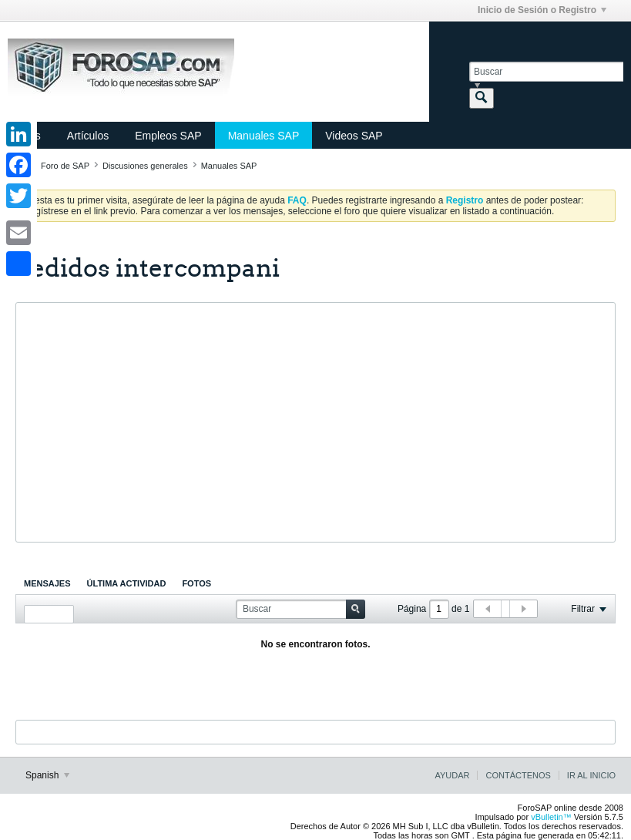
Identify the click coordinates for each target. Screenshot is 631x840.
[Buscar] (546, 72)
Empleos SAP (168, 136)
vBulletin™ (551, 817)
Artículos (88, 136)
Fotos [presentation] (196, 583)
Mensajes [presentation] (47, 583)
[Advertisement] (315, 422)
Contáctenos (518, 775)
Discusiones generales (145, 166)
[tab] (47, 583)
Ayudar (452, 775)
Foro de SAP (65, 166)
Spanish (47, 775)
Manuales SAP (264, 136)
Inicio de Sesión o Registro (542, 10)
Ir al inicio (591, 775)
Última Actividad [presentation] (127, 583)
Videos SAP (354, 136)
